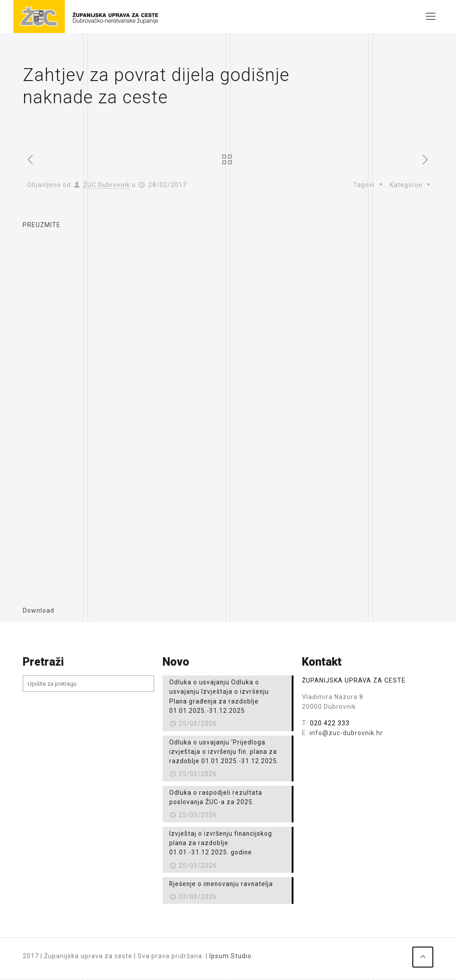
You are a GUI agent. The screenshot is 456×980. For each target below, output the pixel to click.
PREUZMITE (42, 225)
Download (39, 610)
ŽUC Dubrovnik (107, 185)
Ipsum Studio (230, 960)
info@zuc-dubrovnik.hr (346, 733)
